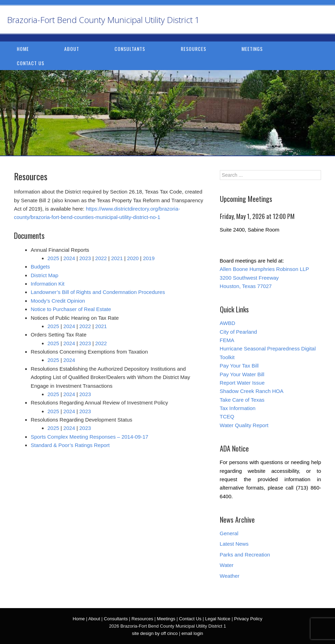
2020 (133, 258)
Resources (193, 49)
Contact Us (31, 63)
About (72, 49)
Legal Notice (218, 619)
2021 (117, 258)
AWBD (228, 323)
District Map (44, 275)
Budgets (40, 267)
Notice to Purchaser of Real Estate (71, 309)
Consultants (130, 49)
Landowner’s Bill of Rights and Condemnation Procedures (98, 292)
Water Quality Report (244, 425)
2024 (69, 258)
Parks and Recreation (245, 555)
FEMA (227, 340)
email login (192, 633)
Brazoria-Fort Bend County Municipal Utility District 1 (103, 20)
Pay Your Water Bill (242, 374)
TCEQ (227, 416)
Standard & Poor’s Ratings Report (70, 445)
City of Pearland (239, 332)
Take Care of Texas (242, 400)
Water (227, 565)
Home (23, 49)
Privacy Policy (248, 619)
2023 (85, 258)
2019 (149, 258)
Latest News (234, 544)
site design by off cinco (155, 633)
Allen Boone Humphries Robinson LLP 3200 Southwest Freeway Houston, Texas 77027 (265, 278)
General (229, 533)
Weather (230, 576)
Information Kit (48, 284)
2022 (101, 258)
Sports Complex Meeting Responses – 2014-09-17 (90, 437)
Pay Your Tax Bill (239, 366)
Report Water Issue (242, 383)
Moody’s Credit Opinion (58, 301)
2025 (53, 258)
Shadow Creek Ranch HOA (252, 391)
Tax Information (238, 408)
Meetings (252, 49)
